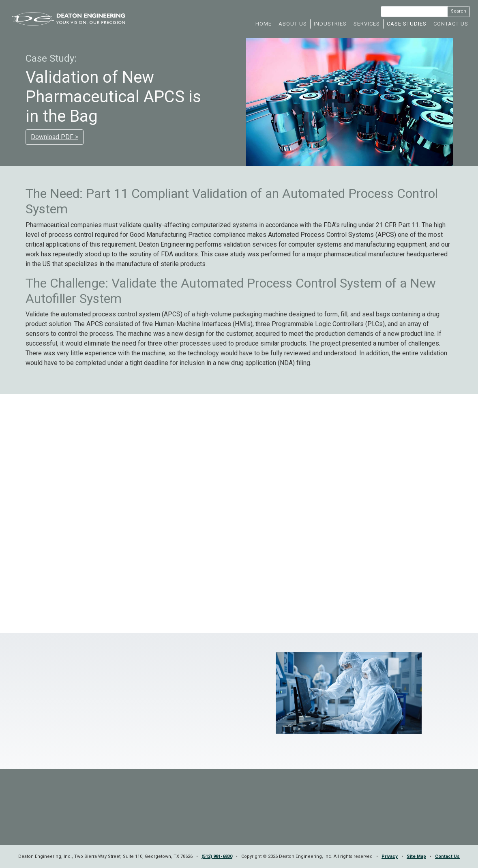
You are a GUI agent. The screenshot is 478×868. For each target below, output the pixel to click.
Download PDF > (55, 137)
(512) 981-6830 (217, 856)
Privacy (390, 856)
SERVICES (367, 24)
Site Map (416, 856)
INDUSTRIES (330, 24)
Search (459, 11)
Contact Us (447, 856)
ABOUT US (293, 24)
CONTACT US (451, 24)
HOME (264, 24)
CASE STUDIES (407, 24)
